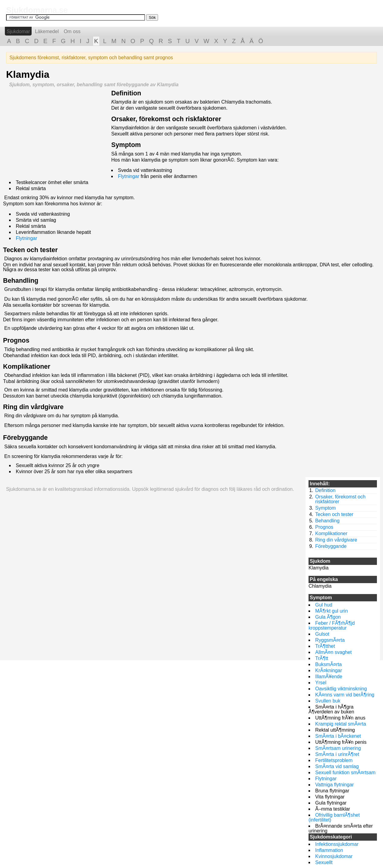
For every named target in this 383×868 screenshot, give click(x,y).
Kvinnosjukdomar (334, 856)
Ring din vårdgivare (33, 407)
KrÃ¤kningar (329, 670)
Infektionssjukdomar (337, 844)
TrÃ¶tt (322, 658)
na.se (37, 10)
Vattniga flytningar (335, 785)
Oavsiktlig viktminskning (341, 689)
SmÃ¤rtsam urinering (338, 748)
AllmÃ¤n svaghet (333, 652)
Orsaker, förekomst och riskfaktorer (166, 119)
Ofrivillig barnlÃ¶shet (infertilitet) (334, 817)
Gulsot (322, 634)
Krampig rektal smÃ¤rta (341, 724)
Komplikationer (27, 367)
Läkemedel (47, 31)
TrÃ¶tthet (325, 646)
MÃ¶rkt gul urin (331, 611)
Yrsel (321, 683)
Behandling (21, 281)
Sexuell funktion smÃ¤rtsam (345, 772)
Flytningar (129, 176)
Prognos (16, 340)
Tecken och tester (30, 250)
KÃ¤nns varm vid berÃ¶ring (345, 695)
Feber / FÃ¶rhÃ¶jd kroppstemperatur (332, 625)
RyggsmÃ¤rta (330, 640)
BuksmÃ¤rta (328, 664)
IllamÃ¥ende (329, 677)
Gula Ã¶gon (328, 617)
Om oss (72, 31)
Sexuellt (324, 862)
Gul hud (324, 605)
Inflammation (329, 850)
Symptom (126, 145)
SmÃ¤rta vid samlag (337, 766)
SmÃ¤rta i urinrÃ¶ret (337, 754)
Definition (126, 93)
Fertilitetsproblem (334, 760)
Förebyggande (25, 438)
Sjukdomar (18, 31)
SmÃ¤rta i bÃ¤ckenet (338, 736)
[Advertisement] (57, 133)
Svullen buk (328, 701)
